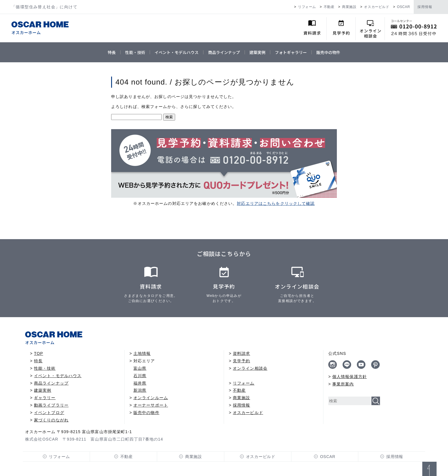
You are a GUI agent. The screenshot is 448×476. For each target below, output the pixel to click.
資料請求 (241, 353)
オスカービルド (377, 7)
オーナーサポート (151, 405)
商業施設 (349, 7)
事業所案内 (343, 384)
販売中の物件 (328, 52)
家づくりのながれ (51, 420)
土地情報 (142, 353)
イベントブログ (49, 413)
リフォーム (307, 7)
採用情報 (425, 7)
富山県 (140, 368)
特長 (112, 52)
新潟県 (140, 390)
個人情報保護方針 (350, 377)
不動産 (329, 7)
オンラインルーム (151, 398)
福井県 (140, 383)
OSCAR (403, 7)
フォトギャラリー (291, 52)
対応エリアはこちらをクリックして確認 (276, 203)
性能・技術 (135, 52)
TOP (39, 353)
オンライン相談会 (250, 368)
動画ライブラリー (51, 405)
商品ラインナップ (224, 52)
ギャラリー (45, 398)
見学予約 (241, 361)
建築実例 (257, 52)
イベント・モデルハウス (177, 52)
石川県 (140, 376)
